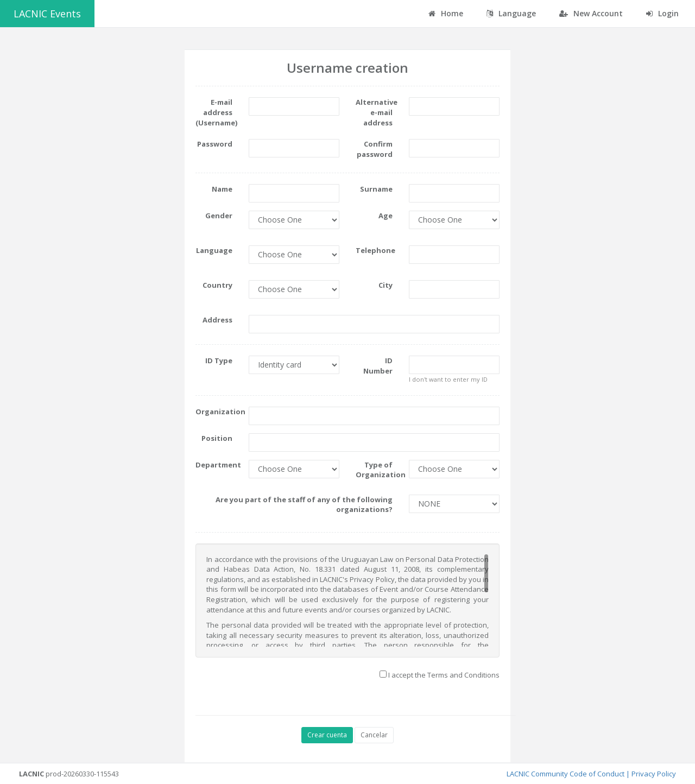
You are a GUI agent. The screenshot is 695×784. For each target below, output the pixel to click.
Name (222, 189)
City (386, 285)
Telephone (375, 250)
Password (215, 144)
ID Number (378, 366)
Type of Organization (378, 470)
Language (214, 250)
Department (218, 465)
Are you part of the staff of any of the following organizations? (304, 505)
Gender (219, 216)
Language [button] (511, 13)
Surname (376, 189)
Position (217, 438)
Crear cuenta (327, 735)
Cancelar (374, 735)
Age (386, 216)
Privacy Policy (654, 774)
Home (446, 13)
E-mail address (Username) (216, 112)
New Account (591, 13)
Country (217, 285)
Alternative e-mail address (377, 112)
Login (662, 13)
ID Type (219, 361)
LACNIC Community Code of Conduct (566, 774)
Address (217, 320)
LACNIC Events (47, 14)
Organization (218, 412)
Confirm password (375, 149)
